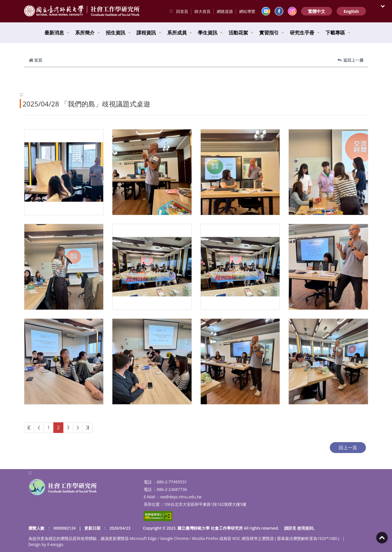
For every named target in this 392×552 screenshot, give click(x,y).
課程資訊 (149, 33)
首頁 (35, 60)
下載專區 (338, 33)
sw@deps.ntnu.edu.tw (181, 497)
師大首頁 (202, 11)
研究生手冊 (305, 33)
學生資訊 (210, 33)
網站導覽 (247, 11)
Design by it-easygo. (46, 544)
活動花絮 (241, 33)
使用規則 (305, 528)
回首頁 (182, 11)
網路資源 (225, 11)
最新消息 (57, 33)
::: (171, 11)
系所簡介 (88, 33)
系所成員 (180, 33)
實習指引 (272, 33)
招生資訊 (118, 33)
